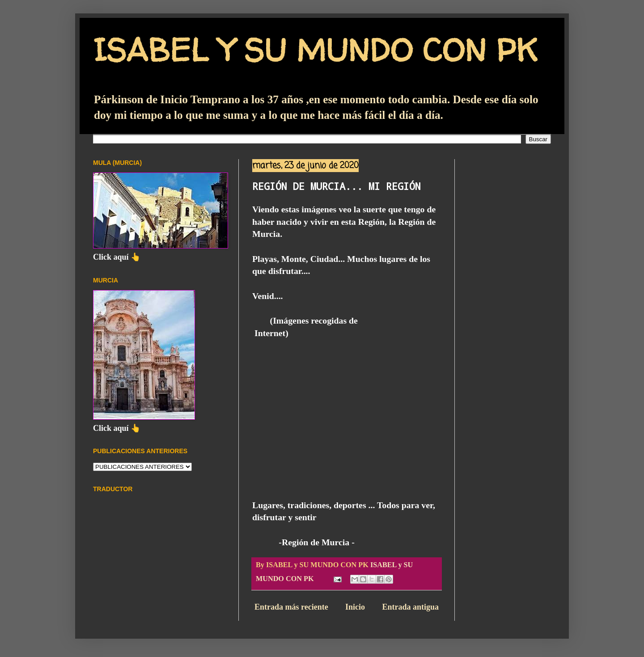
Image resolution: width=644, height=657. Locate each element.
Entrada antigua (410, 607)
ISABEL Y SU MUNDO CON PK (315, 50)
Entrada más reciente (291, 607)
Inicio (355, 607)
